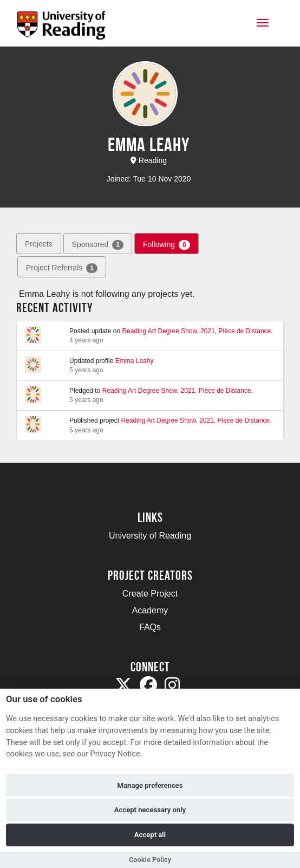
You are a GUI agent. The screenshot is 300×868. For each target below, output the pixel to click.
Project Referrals (62, 268)
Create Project (150, 594)
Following (167, 245)
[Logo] (61, 28)
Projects (39, 244)
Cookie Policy (150, 860)
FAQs (150, 627)
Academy (150, 610)
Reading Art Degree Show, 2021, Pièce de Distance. (197, 331)
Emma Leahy (135, 361)
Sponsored (98, 245)
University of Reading (150, 536)
